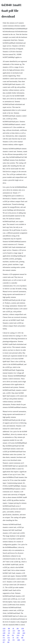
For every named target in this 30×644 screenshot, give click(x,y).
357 (4, 642)
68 (13, 628)
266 (18, 628)
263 (23, 631)
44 (13, 638)
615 (24, 640)
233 (9, 633)
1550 (23, 628)
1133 (4, 631)
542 (18, 638)
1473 (4, 640)
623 (8, 635)
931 (13, 635)
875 (14, 640)
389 (8, 642)
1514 (18, 635)
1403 (24, 633)
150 (23, 635)
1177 (14, 631)
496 (22, 638)
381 (9, 640)
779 (14, 633)
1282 (18, 633)
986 (9, 628)
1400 (19, 640)
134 (9, 631)
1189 (4, 633)
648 (19, 631)
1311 (9, 638)
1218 (4, 628)
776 (4, 638)
